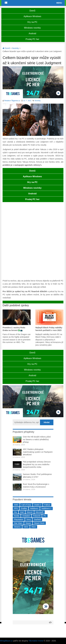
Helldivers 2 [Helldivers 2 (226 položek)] (46, 508)
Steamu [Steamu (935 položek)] (17, 527)
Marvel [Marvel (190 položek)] (30, 512)
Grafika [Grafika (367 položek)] (24, 508)
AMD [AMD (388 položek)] (16, 505)
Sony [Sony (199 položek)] (29, 519)
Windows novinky (32, 28)
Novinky (38, 101)
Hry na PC (32, 22)
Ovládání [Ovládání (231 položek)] (26, 516)
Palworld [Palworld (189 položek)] (37, 516)
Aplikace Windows (32, 16)
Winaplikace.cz (6, 641)
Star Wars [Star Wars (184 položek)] (18, 523)
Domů (32, 11)
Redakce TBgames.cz (12, 101)
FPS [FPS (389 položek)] (16, 508)
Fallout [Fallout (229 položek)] (47, 505)
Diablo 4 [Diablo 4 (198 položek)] (38, 505)
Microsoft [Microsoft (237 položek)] (40, 512)
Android (32, 33)
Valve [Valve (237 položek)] (26, 527)
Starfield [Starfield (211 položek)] (37, 519)
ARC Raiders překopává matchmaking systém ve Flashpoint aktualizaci (38, 452)
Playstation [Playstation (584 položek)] (19, 519)
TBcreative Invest (36, 641)
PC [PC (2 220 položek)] (45, 516)
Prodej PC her (32, 39)
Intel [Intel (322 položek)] (22, 512)
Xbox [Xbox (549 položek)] (34, 527)
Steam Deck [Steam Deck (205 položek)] (39, 523)
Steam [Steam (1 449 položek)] (28, 523)
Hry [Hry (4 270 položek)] (16, 512)
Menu (59, 3)
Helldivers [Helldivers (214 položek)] (34, 508)
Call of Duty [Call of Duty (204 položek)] (26, 505)
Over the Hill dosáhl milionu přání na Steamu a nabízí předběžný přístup (37, 439)
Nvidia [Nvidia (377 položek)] (17, 516)
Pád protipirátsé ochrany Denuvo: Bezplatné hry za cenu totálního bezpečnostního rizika (37, 464)
